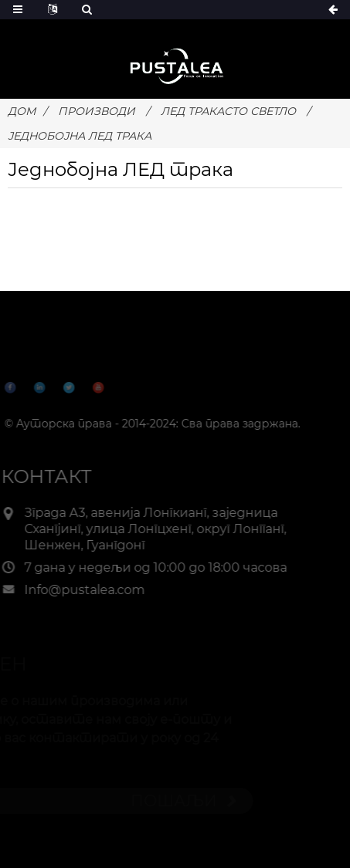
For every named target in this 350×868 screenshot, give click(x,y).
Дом (22, 111)
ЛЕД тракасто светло (228, 111)
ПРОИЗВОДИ (97, 111)
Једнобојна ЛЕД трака (80, 136)
